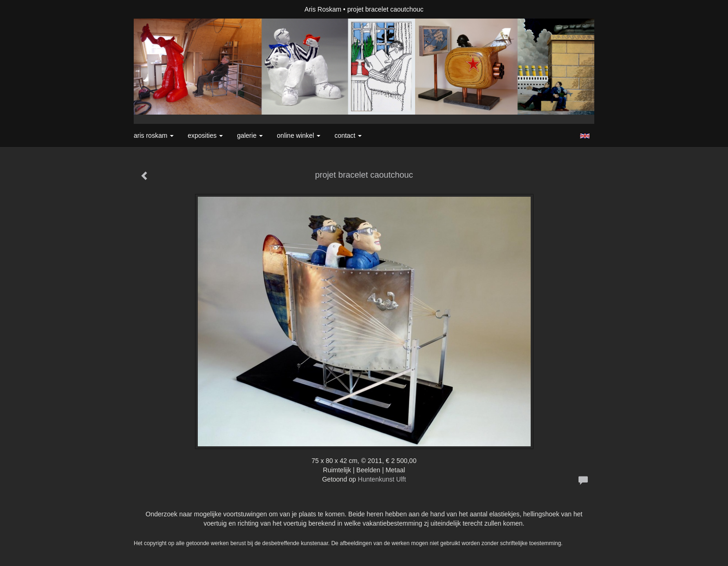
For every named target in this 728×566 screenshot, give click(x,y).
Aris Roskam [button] (154, 135)
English (585, 136)
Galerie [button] (250, 135)
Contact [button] (348, 135)
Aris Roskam (323, 9)
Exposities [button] (205, 135)
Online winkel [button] (299, 135)
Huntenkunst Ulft (382, 479)
